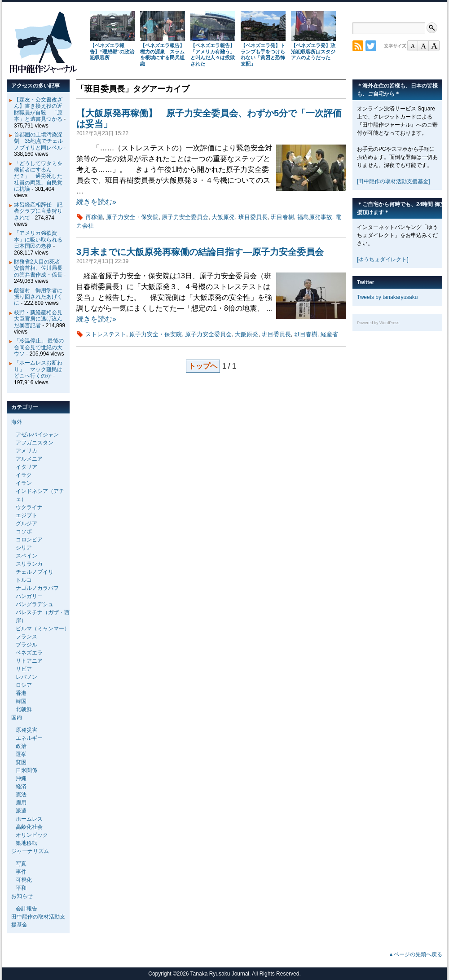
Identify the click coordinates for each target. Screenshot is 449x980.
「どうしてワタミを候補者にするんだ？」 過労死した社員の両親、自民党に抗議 (38, 176)
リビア (24, 669)
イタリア (26, 467)
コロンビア (29, 540)
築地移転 (26, 843)
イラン (24, 483)
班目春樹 (282, 217)
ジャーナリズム (30, 851)
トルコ (24, 580)
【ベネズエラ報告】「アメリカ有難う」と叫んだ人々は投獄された (213, 55)
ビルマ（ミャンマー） (43, 628)
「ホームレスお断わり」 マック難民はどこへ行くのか (38, 369)
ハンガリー (29, 596)
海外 (17, 422)
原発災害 (26, 730)
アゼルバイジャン (37, 435)
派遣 (21, 811)
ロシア (24, 685)
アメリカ (26, 451)
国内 (17, 717)
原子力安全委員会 (185, 217)
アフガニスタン (35, 443)
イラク (24, 475)
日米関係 (26, 770)
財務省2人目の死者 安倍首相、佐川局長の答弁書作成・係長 (40, 268)
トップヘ (203, 366)
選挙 (21, 754)
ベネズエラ (29, 653)
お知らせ (22, 896)
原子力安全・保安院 (132, 217)
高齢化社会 (29, 827)
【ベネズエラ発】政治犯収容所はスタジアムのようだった (313, 52)
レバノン (26, 677)
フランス (26, 637)
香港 (21, 693)
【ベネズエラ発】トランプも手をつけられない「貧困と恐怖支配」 (263, 55)
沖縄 (21, 778)
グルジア (26, 523)
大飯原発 (223, 217)
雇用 (21, 803)
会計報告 (26, 909)
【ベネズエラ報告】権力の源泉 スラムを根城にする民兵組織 (162, 55)
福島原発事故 (315, 217)
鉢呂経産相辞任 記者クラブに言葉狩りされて (38, 211)
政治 (21, 746)
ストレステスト (106, 334)
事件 (21, 872)
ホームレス (29, 819)
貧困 (21, 762)
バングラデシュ (35, 604)
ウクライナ (29, 507)
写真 (21, 864)
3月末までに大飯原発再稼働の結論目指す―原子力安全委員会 (200, 252)
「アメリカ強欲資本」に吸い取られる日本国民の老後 (38, 240)
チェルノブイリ (35, 572)
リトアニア (29, 661)
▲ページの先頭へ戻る (415, 954)
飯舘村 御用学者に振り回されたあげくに (38, 297)
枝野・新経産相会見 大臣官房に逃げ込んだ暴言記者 (41, 319)
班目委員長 (253, 217)
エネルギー (29, 738)
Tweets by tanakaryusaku (387, 297)
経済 (21, 787)
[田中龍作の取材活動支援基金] (394, 181)
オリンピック (32, 835)
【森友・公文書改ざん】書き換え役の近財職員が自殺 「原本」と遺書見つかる (38, 109)
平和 (21, 888)
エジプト (26, 515)
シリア (24, 548)
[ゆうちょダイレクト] (383, 259)
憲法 (21, 795)
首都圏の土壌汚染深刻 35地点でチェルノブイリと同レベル (38, 141)
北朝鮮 (24, 709)
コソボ (24, 532)
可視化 (24, 880)
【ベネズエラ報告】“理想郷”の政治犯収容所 (112, 52)
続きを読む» (96, 202)
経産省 (329, 334)
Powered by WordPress (378, 323)
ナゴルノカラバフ (37, 588)
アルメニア (29, 459)
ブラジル (26, 645)
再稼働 (94, 217)
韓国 (21, 701)
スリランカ (29, 564)
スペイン (26, 556)
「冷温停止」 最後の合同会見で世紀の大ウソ (39, 347)
